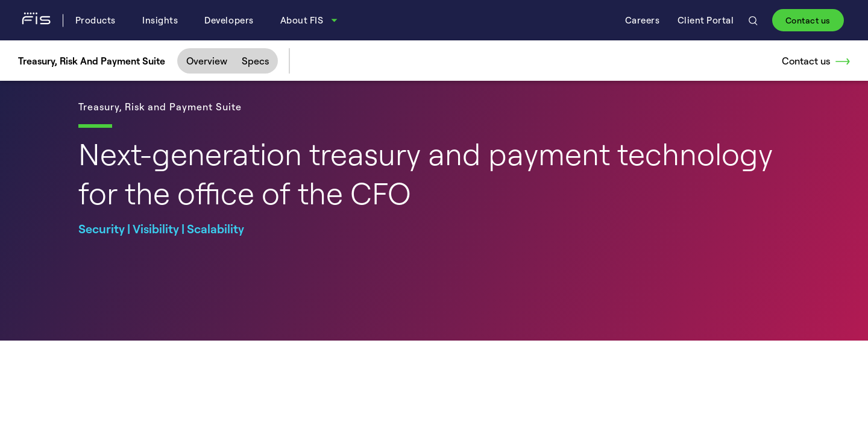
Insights (160, 20)
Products (96, 20)
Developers (229, 20)
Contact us (808, 20)
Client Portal (706, 20)
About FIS (302, 20)
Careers (643, 20)
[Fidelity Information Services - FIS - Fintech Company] (41, 20)
